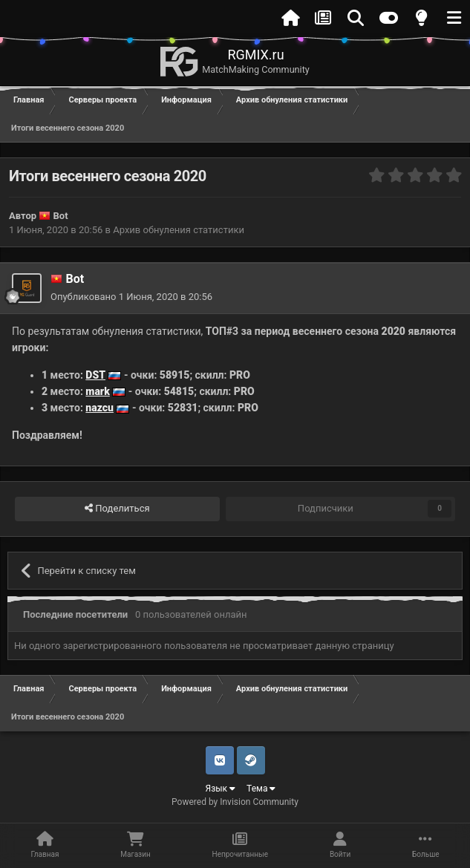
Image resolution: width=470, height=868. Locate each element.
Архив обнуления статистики (179, 230)
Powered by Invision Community (235, 802)
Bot (61, 216)
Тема (261, 789)
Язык (221, 789)
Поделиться (117, 509)
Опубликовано (131, 297)
